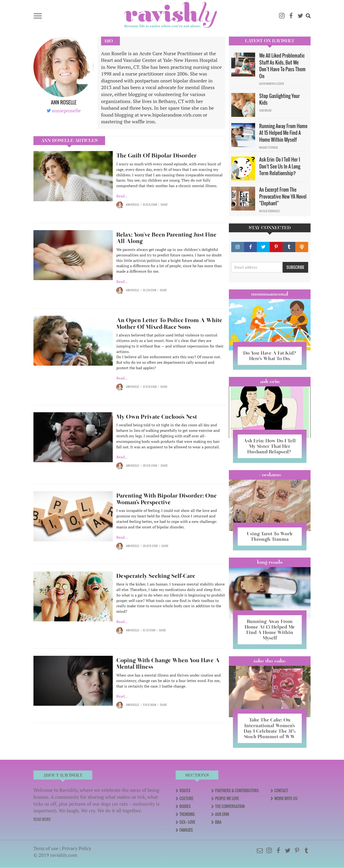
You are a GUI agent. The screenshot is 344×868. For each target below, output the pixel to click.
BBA (218, 822)
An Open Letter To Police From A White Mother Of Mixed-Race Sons (169, 323)
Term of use (46, 848)
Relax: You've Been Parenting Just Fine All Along (166, 238)
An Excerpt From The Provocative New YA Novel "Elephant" (283, 196)
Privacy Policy (77, 848)
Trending (187, 814)
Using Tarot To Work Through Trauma (270, 536)
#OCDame (270, 475)
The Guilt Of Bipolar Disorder (156, 155)
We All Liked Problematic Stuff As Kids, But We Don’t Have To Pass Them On (282, 66)
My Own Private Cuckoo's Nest (157, 417)
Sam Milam (265, 110)
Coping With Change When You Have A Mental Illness (168, 664)
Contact (281, 791)
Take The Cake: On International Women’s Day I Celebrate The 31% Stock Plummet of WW (270, 728)
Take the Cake (270, 661)
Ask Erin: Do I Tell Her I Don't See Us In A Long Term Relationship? (280, 166)
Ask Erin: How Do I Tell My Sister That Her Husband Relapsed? (270, 446)
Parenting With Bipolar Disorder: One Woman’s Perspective (167, 499)
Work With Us (286, 798)
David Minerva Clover (272, 84)
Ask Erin (270, 381)
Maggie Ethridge (269, 147)
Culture (186, 798)
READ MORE (42, 819)
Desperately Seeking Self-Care (156, 576)
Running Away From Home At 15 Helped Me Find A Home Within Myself (283, 133)
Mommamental (270, 294)
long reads (270, 562)
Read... (122, 196)
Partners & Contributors (237, 791)
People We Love (227, 798)
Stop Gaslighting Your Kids (279, 99)
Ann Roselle (133, 205)
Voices (185, 791)
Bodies (185, 806)
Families (186, 830)
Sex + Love (187, 822)
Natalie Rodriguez (270, 211)
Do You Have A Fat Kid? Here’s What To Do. (270, 356)
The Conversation (230, 806)
